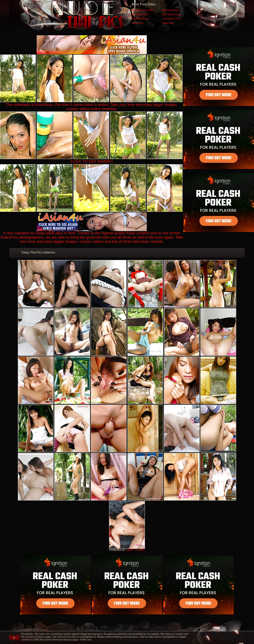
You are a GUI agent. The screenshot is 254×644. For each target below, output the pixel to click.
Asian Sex (138, 23)
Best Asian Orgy (172, 14)
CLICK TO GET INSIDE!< (92, 162)
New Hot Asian (140, 19)
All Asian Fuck (140, 14)
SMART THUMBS (135, 550)
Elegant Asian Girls (143, 10)
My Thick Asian (171, 10)
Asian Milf (168, 23)
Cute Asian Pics (171, 19)
